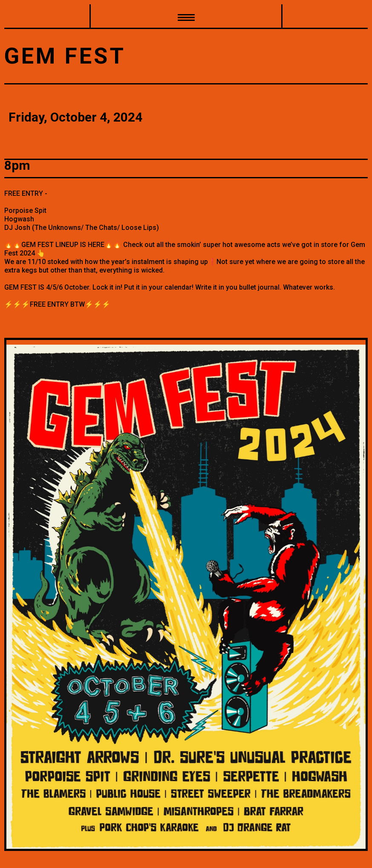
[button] (186, 17)
